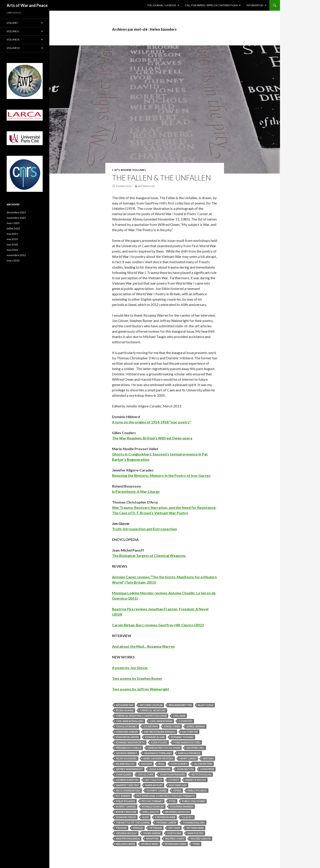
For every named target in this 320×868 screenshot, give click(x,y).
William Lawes (125, 844)
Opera (177, 790)
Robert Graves (126, 806)
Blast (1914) (206, 705)
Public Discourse (194, 801)
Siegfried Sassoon (177, 812)
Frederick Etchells (129, 748)
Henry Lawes (188, 758)
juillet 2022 (13, 228)
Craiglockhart (127, 726)
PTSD (172, 801)
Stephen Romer (165, 817)
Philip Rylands (125, 801)
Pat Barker (123, 796)
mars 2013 (13, 260)
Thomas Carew (166, 822)
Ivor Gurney (179, 764)
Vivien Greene (152, 833)
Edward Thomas (182, 737)
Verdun (138, 828)
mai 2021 (12, 234)
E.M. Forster (190, 732)
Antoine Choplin (151, 705)
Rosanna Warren (182, 806)
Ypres (196, 844)
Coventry (186, 721)
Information (255, 5)
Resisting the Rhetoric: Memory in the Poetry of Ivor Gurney (161, 475)
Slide (146, 817)
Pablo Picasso (197, 790)
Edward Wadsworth (130, 742)
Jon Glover (145, 774)
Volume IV (13, 48)
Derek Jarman (196, 726)
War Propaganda (128, 839)
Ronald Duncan (153, 806)
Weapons (152, 839)
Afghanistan (125, 705)
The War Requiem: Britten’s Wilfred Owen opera (152, 438)
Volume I (139, 170)
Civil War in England (130, 721)
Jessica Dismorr (160, 769)
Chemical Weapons (153, 710)
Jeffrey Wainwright (129, 769)
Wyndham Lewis (175, 844)
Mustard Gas (178, 785)
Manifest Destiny (127, 785)
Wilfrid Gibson (201, 839)
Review (126, 170)
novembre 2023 (16, 218)
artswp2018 (146, 186)
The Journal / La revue (162, 5)
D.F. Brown (151, 726)
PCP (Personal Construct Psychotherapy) (166, 796)
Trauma (121, 828)
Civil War (179, 716)
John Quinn (124, 774)
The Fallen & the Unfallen (161, 178)
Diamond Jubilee (127, 732)
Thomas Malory (194, 822)
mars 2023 (13, 223)
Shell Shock (151, 812)
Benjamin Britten (180, 705)
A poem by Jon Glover (130, 668)
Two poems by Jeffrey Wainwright (141, 689)
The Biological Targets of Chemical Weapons (149, 555)
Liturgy (174, 780)
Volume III (13, 39)
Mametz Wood (196, 780)
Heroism (208, 758)
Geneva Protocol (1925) (164, 748)
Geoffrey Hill (195, 748)
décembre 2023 (16, 212)
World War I (150, 844)
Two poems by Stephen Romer (137, 678)
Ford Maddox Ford (187, 742)
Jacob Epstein (203, 764)
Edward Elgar (155, 737)
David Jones (172, 726)
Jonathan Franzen (172, 774)
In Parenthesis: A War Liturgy (136, 491)
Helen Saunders (126, 758)
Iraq (161, 764)
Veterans (156, 828)
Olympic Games (157, 790)
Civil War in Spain (161, 721)
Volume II (13, 31)
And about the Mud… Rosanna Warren (143, 646)
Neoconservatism (128, 790)
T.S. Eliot (187, 817)
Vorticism (174, 833)
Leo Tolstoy (153, 780)
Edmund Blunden (127, 737)
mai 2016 (12, 250)
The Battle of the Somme (133, 822)
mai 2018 (12, 244)
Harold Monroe (189, 753)
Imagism (147, 764)
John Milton (185, 769)
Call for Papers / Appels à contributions (211, 5)
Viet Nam (174, 828)
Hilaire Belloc (125, 764)
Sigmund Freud (126, 817)
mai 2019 (12, 239)
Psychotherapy (152, 801)
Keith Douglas (201, 774)
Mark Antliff (154, 785)
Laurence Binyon (127, 780)
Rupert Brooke (126, 812)
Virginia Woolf (126, 833)
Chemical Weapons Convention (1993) (141, 716)
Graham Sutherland (158, 753)
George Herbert (127, 753)
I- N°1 (116, 170)
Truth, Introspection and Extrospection (144, 529)
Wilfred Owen (175, 839)
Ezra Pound (159, 742)
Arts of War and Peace (27, 5)
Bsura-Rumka (125, 710)
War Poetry (195, 833)
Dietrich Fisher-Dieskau (160, 732)
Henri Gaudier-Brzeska (158, 758)
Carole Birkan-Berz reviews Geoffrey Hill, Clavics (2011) (158, 625)
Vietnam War (195, 828)
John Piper (207, 769)
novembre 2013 (16, 255)
